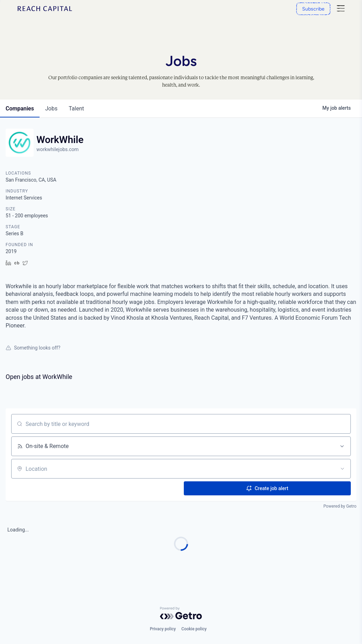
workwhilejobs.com (58, 149)
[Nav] (341, 9)
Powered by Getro (340, 506)
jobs (51, 109)
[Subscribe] (313, 9)
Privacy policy (163, 629)
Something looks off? (33, 348)
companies (20, 109)
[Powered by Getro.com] (181, 613)
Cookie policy (194, 629)
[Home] (45, 9)
